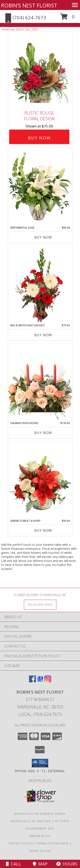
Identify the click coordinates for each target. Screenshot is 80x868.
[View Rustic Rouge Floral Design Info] (40, 70)
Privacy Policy (21, 843)
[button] (68, 18)
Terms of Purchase (53, 843)
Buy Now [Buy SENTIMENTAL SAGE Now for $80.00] (43, 237)
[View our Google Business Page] (40, 681)
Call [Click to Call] (13, 864)
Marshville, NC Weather (31, 821)
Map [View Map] (40, 864)
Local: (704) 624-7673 (40, 714)
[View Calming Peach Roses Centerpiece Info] (40, 382)
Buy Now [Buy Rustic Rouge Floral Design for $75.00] (39, 138)
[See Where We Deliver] (40, 604)
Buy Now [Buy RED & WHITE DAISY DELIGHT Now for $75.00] (43, 335)
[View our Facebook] (32, 681)
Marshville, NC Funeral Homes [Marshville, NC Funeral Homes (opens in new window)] (40, 814)
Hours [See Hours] (67, 864)
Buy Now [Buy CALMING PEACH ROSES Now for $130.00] (43, 433)
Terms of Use (40, 851)
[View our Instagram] (48, 681)
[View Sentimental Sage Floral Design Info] (40, 187)
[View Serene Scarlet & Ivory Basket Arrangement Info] (40, 480)
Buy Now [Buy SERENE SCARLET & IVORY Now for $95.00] (43, 530)
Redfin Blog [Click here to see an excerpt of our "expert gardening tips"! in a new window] (40, 781)
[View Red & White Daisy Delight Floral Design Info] (40, 285)
